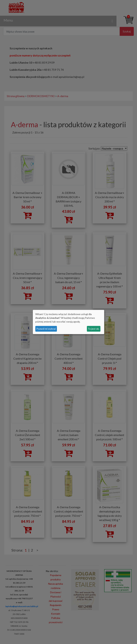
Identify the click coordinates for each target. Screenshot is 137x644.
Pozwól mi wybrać (46, 329)
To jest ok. (94, 329)
